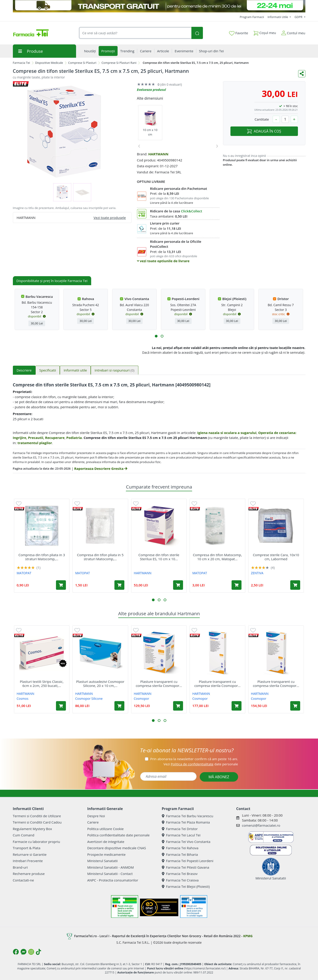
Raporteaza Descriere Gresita (101, 468)
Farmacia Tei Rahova (180, 848)
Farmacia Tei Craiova (180, 880)
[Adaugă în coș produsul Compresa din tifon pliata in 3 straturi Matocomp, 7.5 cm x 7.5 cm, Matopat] (61, 585)
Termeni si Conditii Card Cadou (37, 822)
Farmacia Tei (21, 63)
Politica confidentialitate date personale (118, 835)
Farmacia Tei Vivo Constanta (186, 842)
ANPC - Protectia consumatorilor (113, 880)
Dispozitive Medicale (49, 63)
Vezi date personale (201, 764)
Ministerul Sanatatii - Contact (110, 874)
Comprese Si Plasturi (82, 63)
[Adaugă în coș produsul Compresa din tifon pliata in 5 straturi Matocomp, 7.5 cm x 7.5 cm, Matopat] (119, 585)
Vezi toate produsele (110, 218)
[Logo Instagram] (31, 952)
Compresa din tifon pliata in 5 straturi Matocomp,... (100, 557)
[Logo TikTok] (38, 952)
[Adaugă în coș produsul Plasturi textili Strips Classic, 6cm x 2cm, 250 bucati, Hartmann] (61, 706)
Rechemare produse (29, 874)
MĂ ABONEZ (219, 777)
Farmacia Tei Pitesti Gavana (186, 867)
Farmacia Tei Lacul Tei (181, 835)
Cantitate (262, 119)
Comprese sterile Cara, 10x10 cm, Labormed (276, 557)
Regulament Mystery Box (32, 829)
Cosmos (23, 699)
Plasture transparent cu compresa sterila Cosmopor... (159, 684)
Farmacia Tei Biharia (180, 854)
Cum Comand (24, 835)
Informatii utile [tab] (75, 370)
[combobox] (135, 33)
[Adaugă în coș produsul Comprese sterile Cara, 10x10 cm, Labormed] (295, 585)
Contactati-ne (23, 880)
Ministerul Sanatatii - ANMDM (111, 867)
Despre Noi (96, 816)
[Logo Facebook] (16, 952)
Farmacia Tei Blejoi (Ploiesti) (186, 886)
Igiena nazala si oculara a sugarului (227, 433)
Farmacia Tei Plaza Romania (186, 822)
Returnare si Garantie (30, 854)
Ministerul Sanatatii (103, 861)
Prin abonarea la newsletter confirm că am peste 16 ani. (194, 759)
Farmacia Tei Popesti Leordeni (188, 861)
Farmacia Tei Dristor (180, 829)
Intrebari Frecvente (28, 861)
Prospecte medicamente (107, 854)
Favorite (239, 33)
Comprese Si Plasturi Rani (119, 63)
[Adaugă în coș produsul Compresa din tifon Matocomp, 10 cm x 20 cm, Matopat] (237, 585)
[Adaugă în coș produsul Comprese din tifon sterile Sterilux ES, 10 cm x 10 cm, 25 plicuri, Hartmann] (178, 585)
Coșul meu (265, 32)
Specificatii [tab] (48, 370)
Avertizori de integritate (106, 842)
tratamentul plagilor (35, 443)
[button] (156, 336)
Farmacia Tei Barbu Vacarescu (188, 816)
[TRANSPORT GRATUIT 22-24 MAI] (159, 6)
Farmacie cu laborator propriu (37, 842)
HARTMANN (158, 154)
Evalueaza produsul (152, 90)
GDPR (299, 17)
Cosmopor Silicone (89, 699)
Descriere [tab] (24, 370)
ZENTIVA (257, 573)
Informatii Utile (278, 17)
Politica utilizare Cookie (106, 829)
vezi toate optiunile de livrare (163, 261)
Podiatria (74, 438)
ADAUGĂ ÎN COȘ (264, 131)
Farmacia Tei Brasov (180, 874)
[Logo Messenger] (23, 952)
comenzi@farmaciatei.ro (261, 825)
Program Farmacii (252, 17)
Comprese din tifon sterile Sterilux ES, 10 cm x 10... (159, 557)
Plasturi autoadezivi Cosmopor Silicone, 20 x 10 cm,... (100, 684)
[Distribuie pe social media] (302, 74)
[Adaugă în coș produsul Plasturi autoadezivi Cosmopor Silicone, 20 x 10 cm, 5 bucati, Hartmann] (119, 706)
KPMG (248, 936)
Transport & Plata (27, 848)
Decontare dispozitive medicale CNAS (117, 848)
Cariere (93, 822)
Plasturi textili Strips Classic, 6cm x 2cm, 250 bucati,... (42, 684)
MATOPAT (24, 573)
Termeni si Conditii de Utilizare (37, 816)
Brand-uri (20, 867)
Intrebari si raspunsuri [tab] (114, 370)
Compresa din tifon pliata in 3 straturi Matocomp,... (42, 557)
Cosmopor (142, 699)
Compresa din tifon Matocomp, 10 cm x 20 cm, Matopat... (217, 557)
